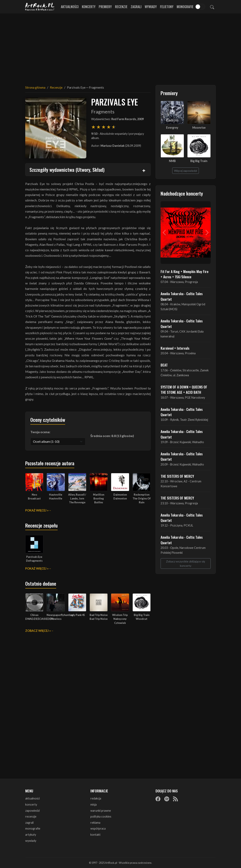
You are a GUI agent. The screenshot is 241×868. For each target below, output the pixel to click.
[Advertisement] (120, 47)
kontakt (95, 835)
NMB (172, 161)
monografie (33, 828)
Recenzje (121, 7)
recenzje (31, 816)
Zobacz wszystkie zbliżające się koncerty (186, 563)
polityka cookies (101, 816)
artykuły (31, 835)
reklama (95, 823)
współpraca (98, 828)
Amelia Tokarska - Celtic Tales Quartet (182, 296)
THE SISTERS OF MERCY (177, 476)
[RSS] (175, 799)
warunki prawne (101, 811)
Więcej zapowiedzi (186, 171)
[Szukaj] (212, 7)
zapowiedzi (32, 811)
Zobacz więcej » (38, 631)
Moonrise (199, 128)
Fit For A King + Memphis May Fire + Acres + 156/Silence (185, 274)
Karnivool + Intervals (175, 348)
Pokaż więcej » (37, 510)
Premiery (105, 7)
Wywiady (151, 7)
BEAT (164, 365)
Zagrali (136, 7)
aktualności (32, 798)
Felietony (167, 7)
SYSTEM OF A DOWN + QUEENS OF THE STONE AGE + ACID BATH (184, 389)
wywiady (31, 841)
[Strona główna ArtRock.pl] (40, 7)
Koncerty (89, 7)
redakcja (96, 798)
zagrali (29, 823)
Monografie (185, 7)
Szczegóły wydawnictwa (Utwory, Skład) (67, 170)
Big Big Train (199, 161)
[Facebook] (158, 799)
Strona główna (35, 87)
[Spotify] (167, 799)
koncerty (31, 804)
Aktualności (70, 7)
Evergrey (172, 128)
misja (94, 804)
